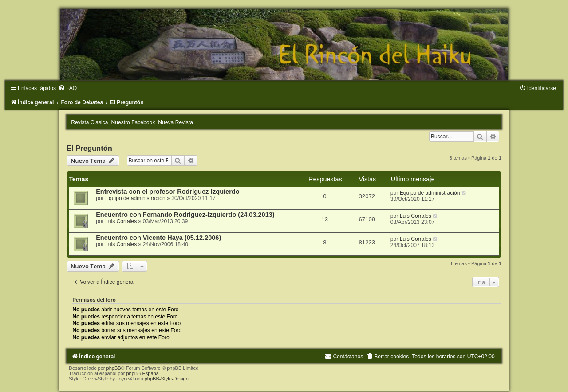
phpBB (114, 368)
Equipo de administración (135, 198)
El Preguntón (89, 148)
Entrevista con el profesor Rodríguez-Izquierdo (168, 192)
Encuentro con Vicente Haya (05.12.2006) (158, 238)
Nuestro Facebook (133, 122)
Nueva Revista (176, 122)
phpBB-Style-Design (167, 379)
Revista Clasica (89, 122)
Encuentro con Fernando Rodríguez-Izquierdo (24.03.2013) (185, 215)
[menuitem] (67, 88)
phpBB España (142, 373)
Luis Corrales (121, 221)
